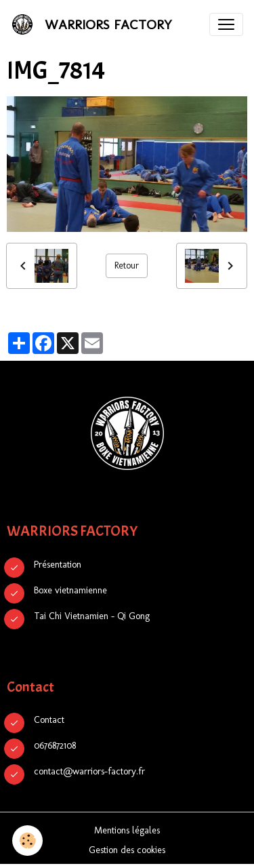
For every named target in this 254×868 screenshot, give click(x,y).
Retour (127, 265)
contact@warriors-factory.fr (89, 771)
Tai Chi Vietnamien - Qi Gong (92, 616)
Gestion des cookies (127, 850)
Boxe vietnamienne (70, 590)
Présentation (58, 565)
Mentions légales (127, 830)
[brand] (94, 24)
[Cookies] (27, 841)
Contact (49, 720)
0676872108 (55, 746)
